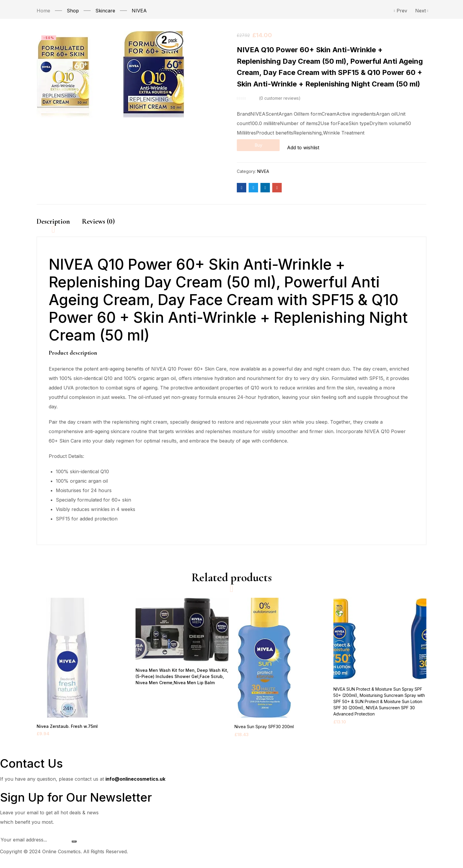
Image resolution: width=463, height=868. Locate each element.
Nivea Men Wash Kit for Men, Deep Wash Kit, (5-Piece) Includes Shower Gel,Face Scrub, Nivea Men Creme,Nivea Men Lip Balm (179, 683)
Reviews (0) (98, 219)
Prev (401, 11)
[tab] (59, 224)
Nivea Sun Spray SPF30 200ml (264, 732)
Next (421, 11)
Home (43, 11)
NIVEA (139, 11)
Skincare (105, 11)
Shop (73, 11)
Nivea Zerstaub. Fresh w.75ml (65, 732)
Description (53, 219)
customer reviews (280, 98)
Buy (266, 146)
